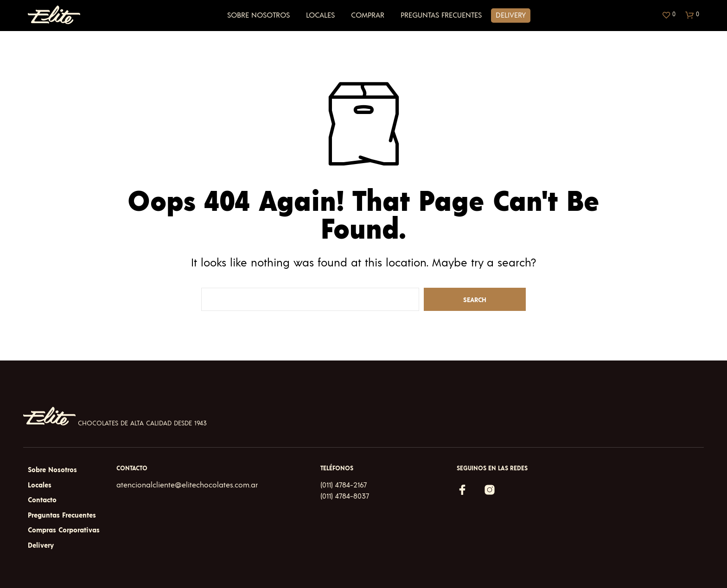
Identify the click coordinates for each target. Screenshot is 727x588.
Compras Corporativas (64, 530)
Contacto (42, 500)
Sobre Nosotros (258, 15)
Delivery (511, 15)
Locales (320, 15)
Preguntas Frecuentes (441, 15)
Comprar (368, 15)
